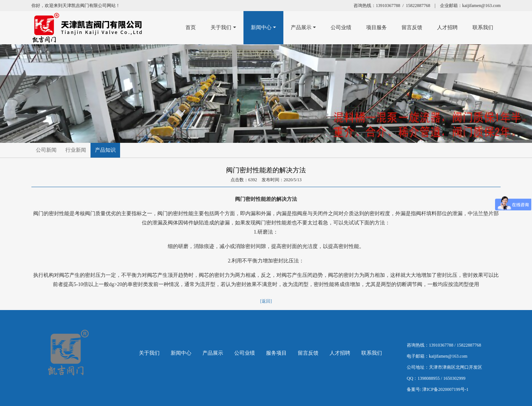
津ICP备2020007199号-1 (445, 389)
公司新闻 (46, 150)
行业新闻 (76, 150)
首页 (187, 27)
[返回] (266, 301)
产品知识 (105, 150)
